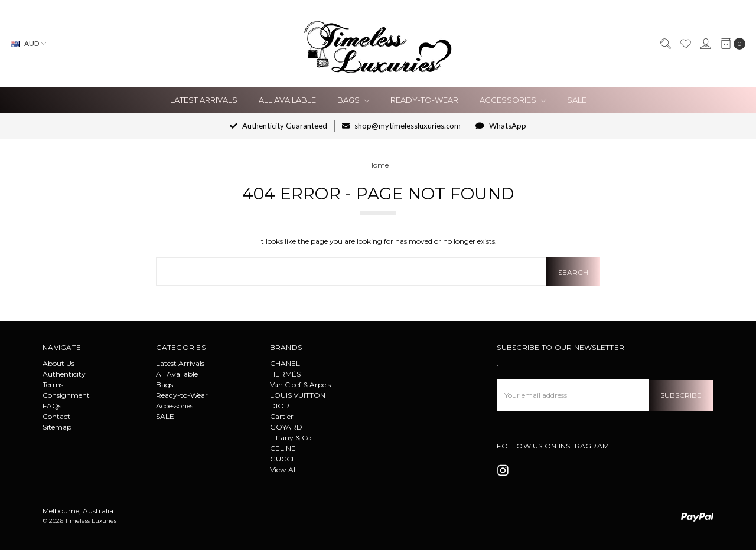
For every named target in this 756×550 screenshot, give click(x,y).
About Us (58, 363)
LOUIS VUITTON (298, 395)
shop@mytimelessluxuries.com (401, 126)
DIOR (280, 406)
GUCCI (282, 459)
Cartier (282, 416)
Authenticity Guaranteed (278, 126)
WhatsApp (501, 126)
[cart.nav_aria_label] (731, 44)
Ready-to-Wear (424, 100)
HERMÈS (285, 374)
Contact (56, 416)
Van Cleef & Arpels (300, 384)
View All (283, 469)
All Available (287, 100)
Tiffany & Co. (291, 438)
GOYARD (286, 427)
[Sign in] (705, 44)
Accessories (513, 100)
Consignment (66, 395)
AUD (28, 43)
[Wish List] (685, 44)
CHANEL (285, 363)
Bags (353, 100)
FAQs (52, 406)
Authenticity (64, 374)
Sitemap (57, 427)
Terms (53, 384)
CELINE (283, 448)
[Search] (665, 44)
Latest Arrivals (204, 100)
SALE (577, 100)
